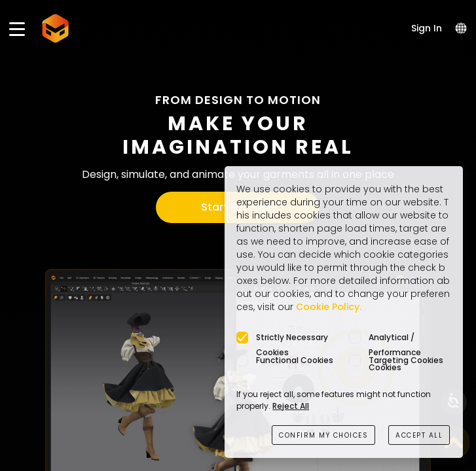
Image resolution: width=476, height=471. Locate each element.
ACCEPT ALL (419, 435)
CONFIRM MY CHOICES (323, 435)
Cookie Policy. (329, 307)
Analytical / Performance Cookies (395, 338)
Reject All (291, 406)
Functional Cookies (295, 360)
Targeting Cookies (406, 360)
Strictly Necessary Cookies (292, 338)
